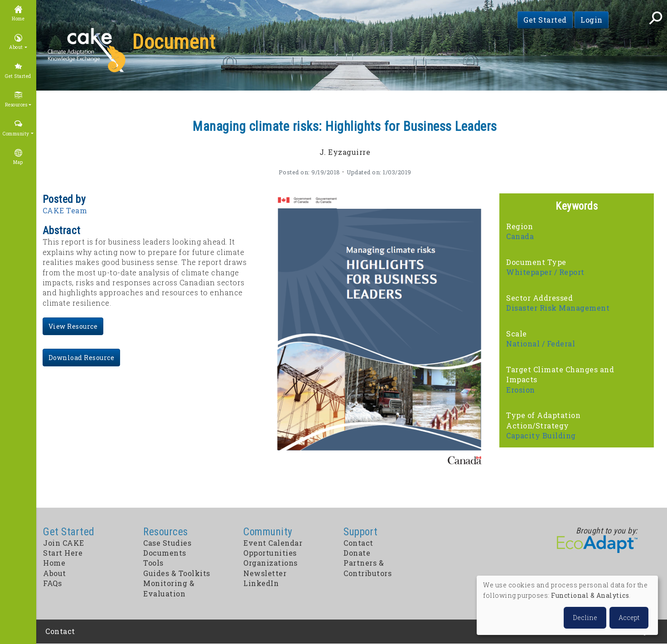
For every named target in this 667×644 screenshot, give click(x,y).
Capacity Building (541, 435)
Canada (520, 236)
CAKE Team (65, 210)
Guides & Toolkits (177, 573)
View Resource (73, 326)
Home (18, 19)
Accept (629, 618)
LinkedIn (261, 583)
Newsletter (265, 573)
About (16, 47)
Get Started (545, 20)
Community (16, 134)
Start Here (63, 553)
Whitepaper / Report (545, 272)
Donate (357, 553)
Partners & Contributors (367, 568)
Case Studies (167, 543)
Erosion (521, 390)
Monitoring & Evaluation (169, 588)
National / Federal (541, 344)
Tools (153, 563)
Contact (358, 543)
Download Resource (82, 358)
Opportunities (270, 553)
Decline (585, 618)
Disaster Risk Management (558, 308)
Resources (16, 105)
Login (592, 20)
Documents (165, 553)
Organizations (271, 563)
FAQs (52, 583)
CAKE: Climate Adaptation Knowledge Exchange (87, 51)
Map (18, 162)
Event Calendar (273, 543)
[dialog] (567, 605)
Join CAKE (64, 543)
